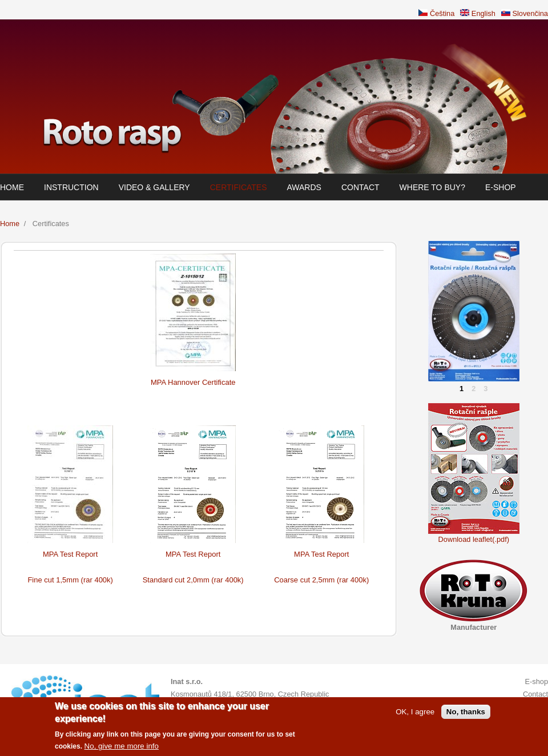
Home (12, 187)
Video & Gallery (154, 187)
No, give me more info (122, 749)
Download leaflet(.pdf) (474, 539)
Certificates (239, 187)
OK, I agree (415, 714)
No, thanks (466, 714)
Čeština (436, 13)
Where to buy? (432, 187)
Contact (360, 187)
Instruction (71, 187)
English (478, 13)
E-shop (501, 187)
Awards (304, 187)
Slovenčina (525, 13)
